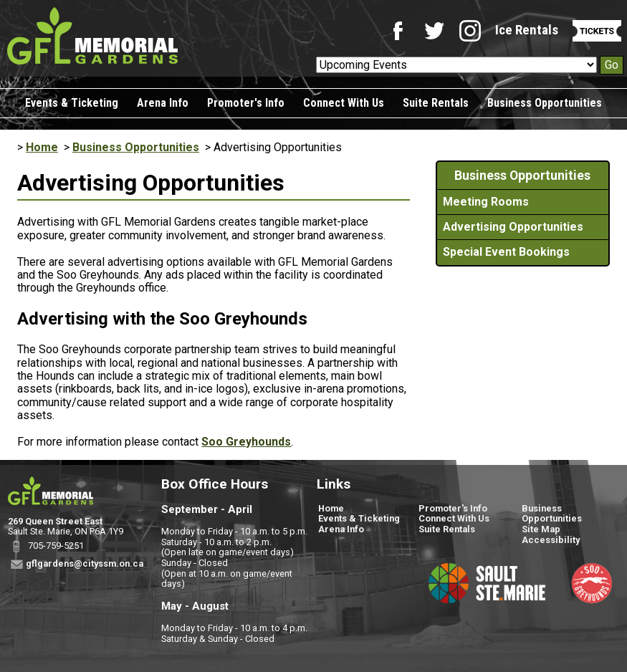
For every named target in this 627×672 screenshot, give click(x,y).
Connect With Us (344, 103)
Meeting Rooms (486, 202)
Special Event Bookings (506, 252)
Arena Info (163, 103)
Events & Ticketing (72, 103)
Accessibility (551, 540)
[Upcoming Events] (456, 65)
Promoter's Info (246, 103)
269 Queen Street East (55, 521)
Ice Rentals (527, 30)
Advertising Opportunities (513, 227)
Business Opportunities (545, 103)
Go (612, 65)
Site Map (541, 529)
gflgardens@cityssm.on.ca (85, 563)
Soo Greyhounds (246, 442)
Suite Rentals (436, 103)
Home (42, 147)
